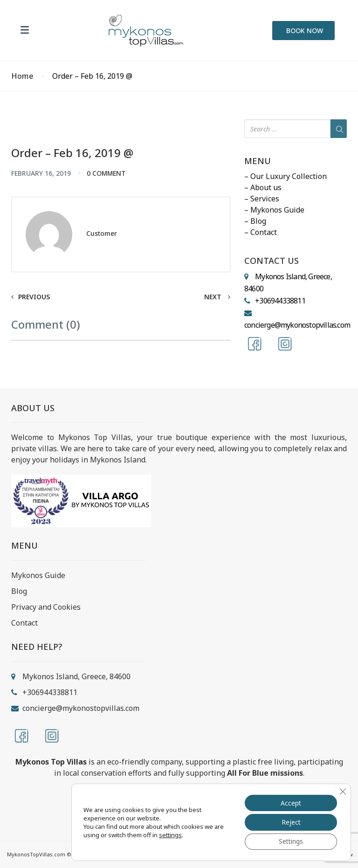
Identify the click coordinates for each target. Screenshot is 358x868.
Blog (19, 591)
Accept (290, 802)
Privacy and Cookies (46, 607)
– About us (263, 187)
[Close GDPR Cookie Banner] (343, 791)
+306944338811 (280, 301)
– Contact (261, 232)
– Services (262, 199)
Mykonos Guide (38, 575)
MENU (258, 161)
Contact (24, 623)
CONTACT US (272, 261)
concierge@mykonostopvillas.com (297, 325)
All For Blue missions (265, 773)
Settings (290, 841)
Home (22, 76)
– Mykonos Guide (274, 210)
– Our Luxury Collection (286, 176)
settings (170, 834)
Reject (290, 822)
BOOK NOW (305, 31)
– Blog (255, 221)
